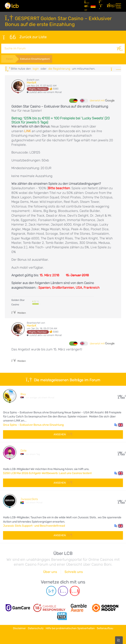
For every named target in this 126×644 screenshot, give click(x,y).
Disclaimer (19, 628)
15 (120, 396)
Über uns (50, 572)
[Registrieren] (101, 6)
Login (36, 69)
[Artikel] (86, 6)
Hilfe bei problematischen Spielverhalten (70, 628)
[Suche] (120, 49)
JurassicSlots (29, 499)
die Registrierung (59, 69)
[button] (119, 425)
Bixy (23, 394)
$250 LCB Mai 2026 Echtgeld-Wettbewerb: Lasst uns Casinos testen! (47, 473)
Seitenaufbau (105, 628)
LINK (27, 131)
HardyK (32, 83)
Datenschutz (36, 628)
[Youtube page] (75, 591)
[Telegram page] (51, 591)
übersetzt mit (102, 101)
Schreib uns (74, 572)
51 (120, 501)
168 (120, 452)
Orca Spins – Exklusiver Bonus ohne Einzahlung (33, 425)
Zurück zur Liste (25, 37)
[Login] (109, 6)
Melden (19, 313)
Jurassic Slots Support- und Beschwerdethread (34, 526)
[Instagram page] (63, 591)
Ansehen (63, 434)
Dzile (24, 451)
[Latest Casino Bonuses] (12, 6)
